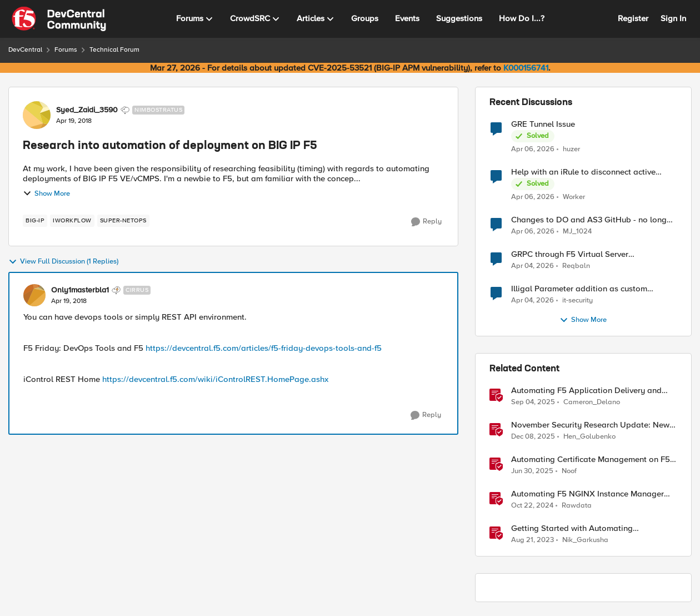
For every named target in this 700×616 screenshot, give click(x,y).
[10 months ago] (533, 403)
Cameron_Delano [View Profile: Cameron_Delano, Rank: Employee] (592, 402)
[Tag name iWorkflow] (72, 221)
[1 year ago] (532, 471)
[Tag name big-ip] (35, 221)
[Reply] (426, 222)
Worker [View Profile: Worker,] (574, 197)
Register (633, 18)
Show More (46, 193)
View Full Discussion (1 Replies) (63, 262)
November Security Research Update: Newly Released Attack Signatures (594, 425)
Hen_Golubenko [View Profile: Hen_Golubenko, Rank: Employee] (589, 437)
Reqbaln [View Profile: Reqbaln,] (576, 266)
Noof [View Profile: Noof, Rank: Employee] (569, 471)
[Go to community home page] (59, 19)
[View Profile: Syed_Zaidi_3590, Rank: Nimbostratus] (37, 115)
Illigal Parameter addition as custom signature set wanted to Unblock (579, 289)
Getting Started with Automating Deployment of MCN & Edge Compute (582, 528)
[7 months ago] (533, 437)
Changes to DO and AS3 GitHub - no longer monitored (592, 220)
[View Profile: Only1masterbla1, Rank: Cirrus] (34, 295)
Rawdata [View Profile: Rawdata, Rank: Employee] (577, 506)
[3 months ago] (533, 149)
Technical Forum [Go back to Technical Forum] (114, 50)
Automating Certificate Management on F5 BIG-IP (591, 459)
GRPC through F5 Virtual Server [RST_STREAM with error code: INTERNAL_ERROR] (570, 254)
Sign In (673, 18)
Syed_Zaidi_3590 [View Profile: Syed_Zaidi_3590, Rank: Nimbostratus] (87, 110)
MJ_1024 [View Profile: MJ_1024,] (577, 232)
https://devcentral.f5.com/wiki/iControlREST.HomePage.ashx (215, 379)
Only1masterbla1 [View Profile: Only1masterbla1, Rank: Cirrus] (80, 290)
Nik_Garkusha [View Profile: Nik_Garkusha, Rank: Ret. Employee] (585, 540)
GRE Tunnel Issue (543, 124)
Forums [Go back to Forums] (66, 50)
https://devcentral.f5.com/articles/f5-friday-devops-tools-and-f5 (264, 348)
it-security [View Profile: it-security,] (577, 300)
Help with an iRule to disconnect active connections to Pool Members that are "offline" (583, 172)
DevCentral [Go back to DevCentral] (25, 50)
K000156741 (526, 68)
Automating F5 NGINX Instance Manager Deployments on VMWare (587, 494)
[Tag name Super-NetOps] (123, 221)
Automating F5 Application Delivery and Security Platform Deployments (586, 391)
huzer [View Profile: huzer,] (571, 149)
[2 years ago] (532, 540)
